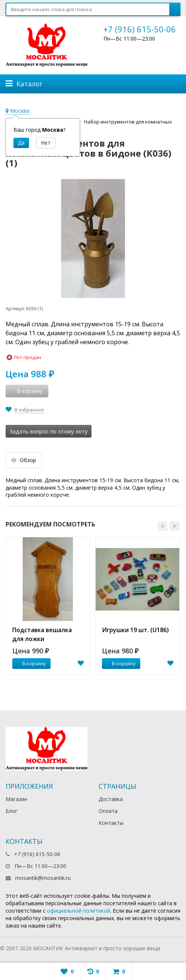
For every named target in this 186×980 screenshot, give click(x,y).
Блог (12, 811)
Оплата (108, 811)
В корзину (30, 663)
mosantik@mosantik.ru (43, 878)
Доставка (111, 799)
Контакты (111, 823)
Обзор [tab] (24, 460)
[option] (48, 606)
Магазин (16, 799)
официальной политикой (78, 911)
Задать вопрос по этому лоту (49, 431)
